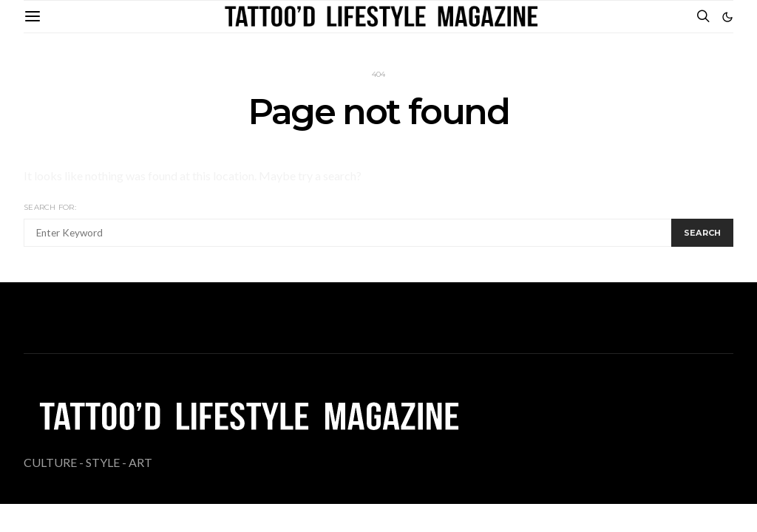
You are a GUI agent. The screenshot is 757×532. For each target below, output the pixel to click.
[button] (727, 17)
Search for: (50, 207)
